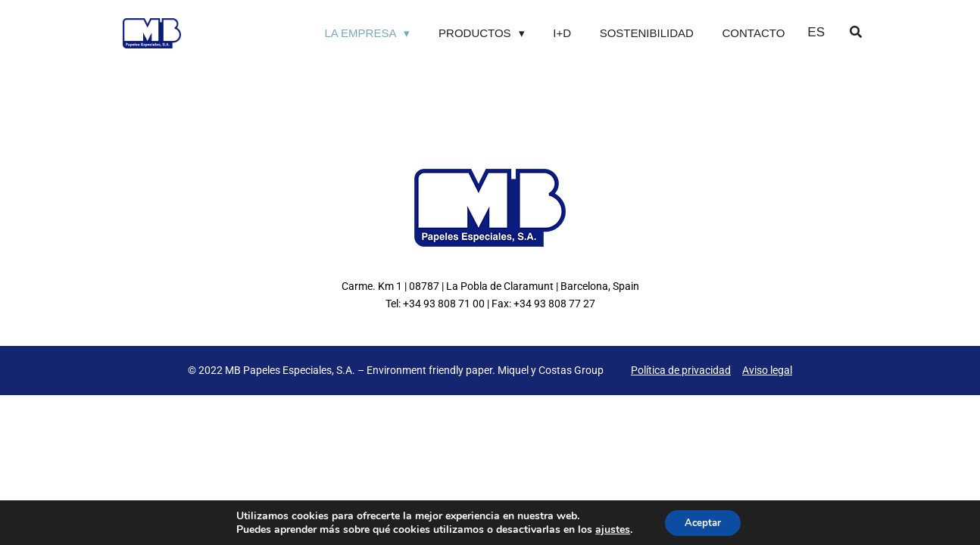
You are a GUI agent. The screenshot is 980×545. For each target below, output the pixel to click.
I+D (562, 33)
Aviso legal (767, 370)
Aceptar (703, 521)
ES (816, 32)
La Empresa (360, 33)
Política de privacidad (681, 370)
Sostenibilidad (647, 33)
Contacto (754, 33)
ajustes (609, 528)
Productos (475, 33)
